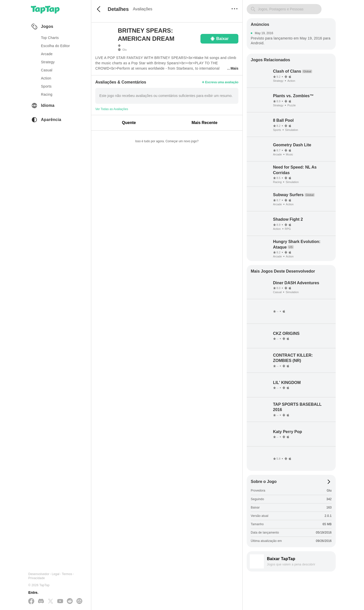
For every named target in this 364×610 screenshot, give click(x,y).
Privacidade (37, 578)
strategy (48, 62)
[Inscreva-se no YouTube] (60, 601)
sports (46, 86)
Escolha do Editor (55, 46)
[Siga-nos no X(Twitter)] (51, 602)
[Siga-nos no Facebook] (31, 602)
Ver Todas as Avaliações (112, 109)
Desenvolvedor (39, 574)
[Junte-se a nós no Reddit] (70, 601)
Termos (67, 574)
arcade (47, 54)
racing (47, 94)
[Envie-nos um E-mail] (79, 601)
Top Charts (50, 38)
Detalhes (118, 9)
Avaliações (142, 9)
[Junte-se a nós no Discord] (41, 601)
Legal (56, 574)
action (46, 78)
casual (47, 70)
